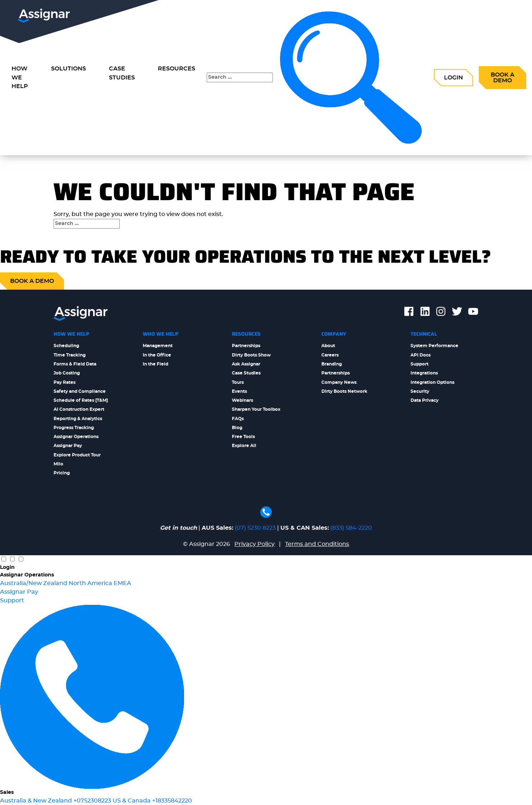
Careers (330, 355)
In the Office (157, 355)
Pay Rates (65, 382)
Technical (424, 334)
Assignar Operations (76, 437)
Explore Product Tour (77, 455)
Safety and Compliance (80, 391)
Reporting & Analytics (78, 419)
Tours (238, 382)
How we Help (20, 78)
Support (419, 364)
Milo (58, 464)
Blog (237, 428)
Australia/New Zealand (34, 583)
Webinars (242, 400)
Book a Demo (503, 78)
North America (91, 583)
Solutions (68, 69)
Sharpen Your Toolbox (256, 409)
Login (453, 78)
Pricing (62, 473)
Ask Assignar (246, 364)
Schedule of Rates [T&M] (81, 400)
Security (420, 391)
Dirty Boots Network (344, 391)
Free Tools (243, 437)
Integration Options (432, 382)
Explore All (244, 446)
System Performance (434, 346)
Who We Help (160, 334)
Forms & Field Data (75, 364)
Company (334, 334)
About (328, 346)
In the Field (155, 364)
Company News (339, 382)
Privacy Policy (254, 544)
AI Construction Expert (79, 409)
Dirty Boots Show (251, 355)
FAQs (238, 419)
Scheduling (66, 346)
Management (158, 346)
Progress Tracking (74, 428)
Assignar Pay (68, 446)
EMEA (122, 583)
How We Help (71, 334)
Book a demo (32, 281)
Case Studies (122, 73)
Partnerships (246, 346)
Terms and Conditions (317, 544)
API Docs (421, 355)
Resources (176, 69)
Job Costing (67, 373)
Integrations (424, 373)
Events (239, 391)
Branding (332, 364)
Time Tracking (70, 355)
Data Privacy (425, 400)
